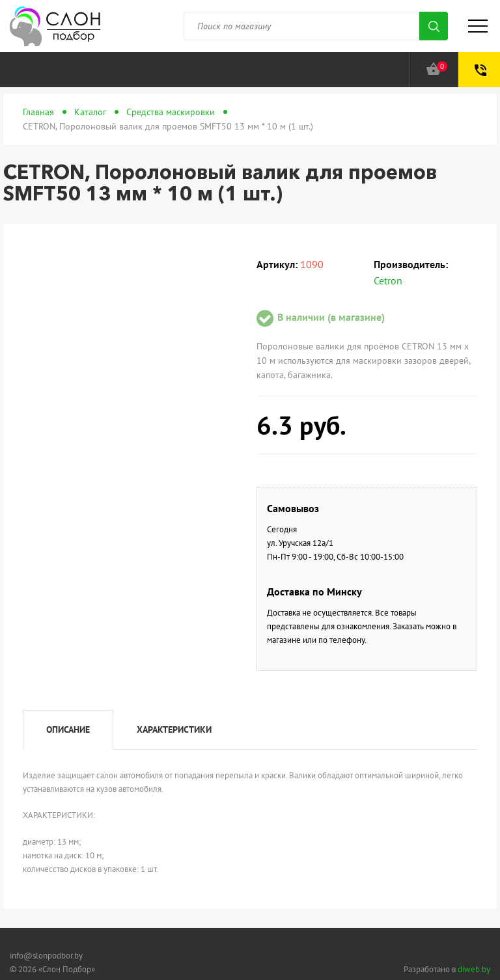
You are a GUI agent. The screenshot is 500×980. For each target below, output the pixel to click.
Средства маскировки (171, 112)
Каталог (90, 112)
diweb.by (474, 969)
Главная (38, 112)
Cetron (388, 280)
